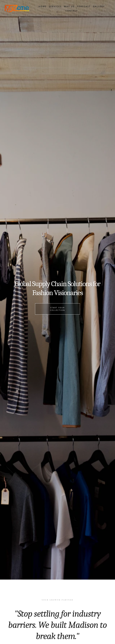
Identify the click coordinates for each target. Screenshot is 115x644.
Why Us (69, 6)
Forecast (84, 6)
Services (55, 6)
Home (42, 6)
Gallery (99, 6)
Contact (72, 11)
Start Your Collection (57, 309)
